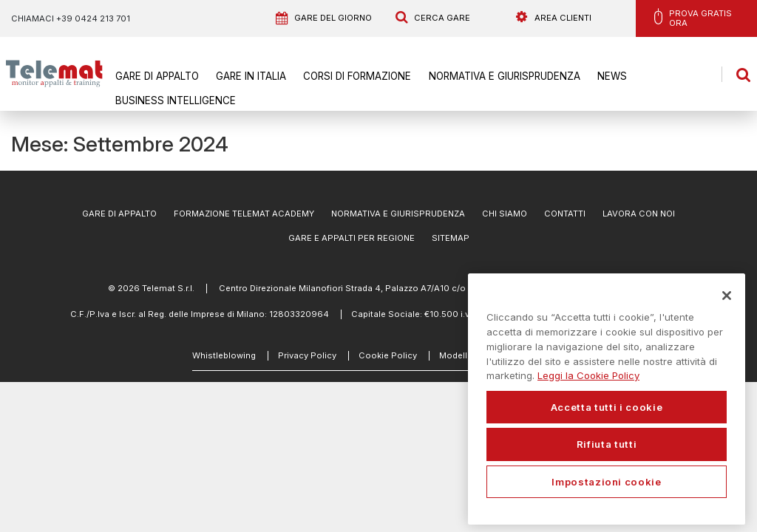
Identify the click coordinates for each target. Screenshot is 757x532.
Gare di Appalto (155, 76)
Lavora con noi (639, 214)
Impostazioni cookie (606, 482)
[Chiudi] (727, 296)
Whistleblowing (224, 355)
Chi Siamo (505, 214)
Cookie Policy (388, 355)
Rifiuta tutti (607, 444)
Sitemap (451, 238)
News (590, 76)
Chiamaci (71, 18)
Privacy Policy (307, 355)
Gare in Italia (246, 76)
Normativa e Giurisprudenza (488, 76)
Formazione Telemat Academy (244, 214)
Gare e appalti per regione (352, 238)
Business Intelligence (170, 100)
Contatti (565, 214)
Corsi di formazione (347, 76)
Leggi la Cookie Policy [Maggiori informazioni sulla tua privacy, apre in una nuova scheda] (588, 375)
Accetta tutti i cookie (607, 407)
